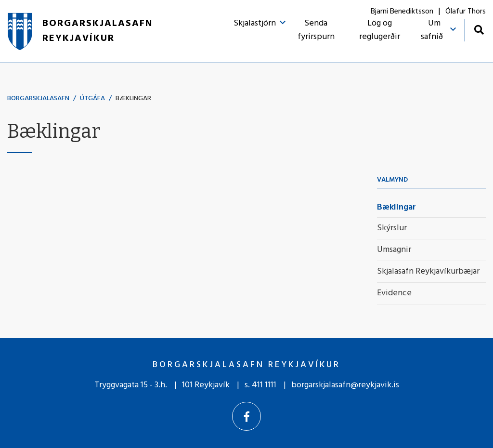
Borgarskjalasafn (38, 99)
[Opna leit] (479, 30)
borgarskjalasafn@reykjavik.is (345, 385)
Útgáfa (92, 99)
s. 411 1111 (260, 385)
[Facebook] (246, 416)
